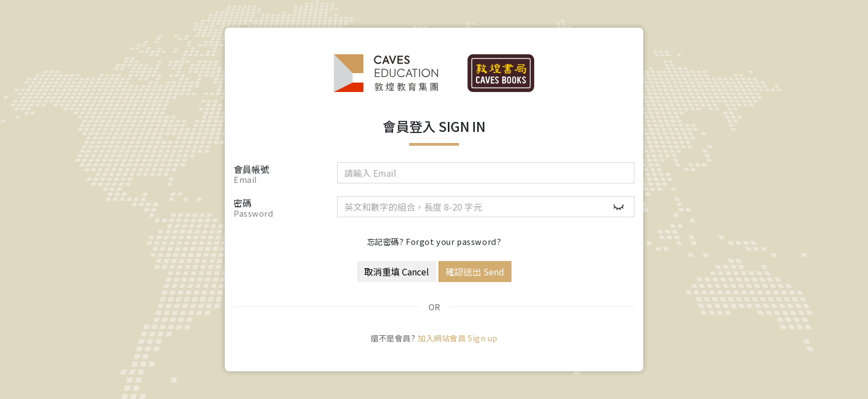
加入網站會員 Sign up (458, 338)
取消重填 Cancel (397, 272)
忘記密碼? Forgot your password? (434, 241)
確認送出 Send (475, 272)
